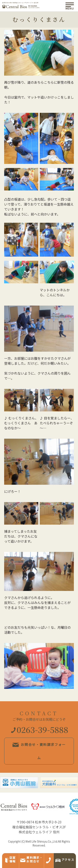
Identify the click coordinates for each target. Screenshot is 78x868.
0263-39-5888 (40, 729)
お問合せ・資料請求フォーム (39, 751)
